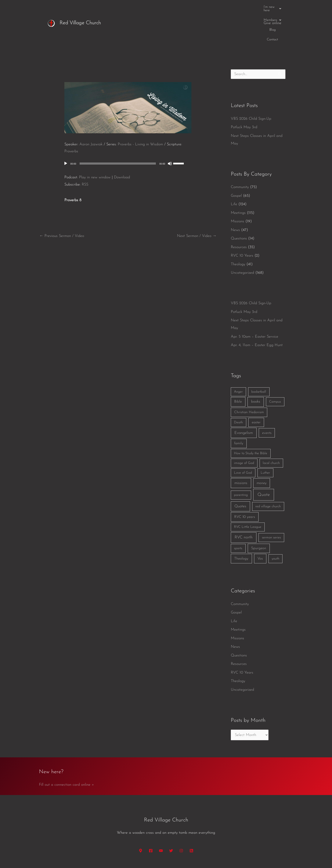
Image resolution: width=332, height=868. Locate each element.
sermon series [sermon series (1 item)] (271, 505)
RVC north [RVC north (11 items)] (244, 505)
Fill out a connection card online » (66, 752)
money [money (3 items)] (262, 451)
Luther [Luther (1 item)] (265, 440)
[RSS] (191, 818)
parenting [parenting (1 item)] (241, 462)
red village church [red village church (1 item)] (268, 474)
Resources (239, 215)
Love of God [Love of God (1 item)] (243, 440)
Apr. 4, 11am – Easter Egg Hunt (257, 313)
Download (122, 145)
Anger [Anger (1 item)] (238, 359)
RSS (85, 152)
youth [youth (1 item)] (275, 526)
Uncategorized (242, 240)
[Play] (66, 131)
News (235, 197)
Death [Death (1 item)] (238, 390)
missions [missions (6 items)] (241, 451)
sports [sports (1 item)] (238, 516)
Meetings (238, 180)
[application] (128, 131)
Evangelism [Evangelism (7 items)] (244, 400)
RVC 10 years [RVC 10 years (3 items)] (245, 484)
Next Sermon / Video (197, 203)
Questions (239, 206)
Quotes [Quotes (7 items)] (240, 474)
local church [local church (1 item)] (271, 431)
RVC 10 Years (242, 223)
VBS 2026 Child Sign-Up (251, 86)
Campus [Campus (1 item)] (275, 369)
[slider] (118, 131)
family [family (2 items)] (239, 411)
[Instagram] (181, 818)
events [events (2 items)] (267, 400)
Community (240, 155)
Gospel (236, 163)
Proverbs (71, 119)
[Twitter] (171, 818)
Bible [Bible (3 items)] (238, 369)
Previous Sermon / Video (62, 203)
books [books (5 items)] (256, 369)
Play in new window (95, 145)
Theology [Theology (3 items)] (241, 526)
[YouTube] (161, 818)
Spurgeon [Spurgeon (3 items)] (259, 516)
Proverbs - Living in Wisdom (140, 112)
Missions (237, 189)
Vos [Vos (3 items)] (260, 526)
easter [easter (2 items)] (256, 390)
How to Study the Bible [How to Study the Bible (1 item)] (251, 421)
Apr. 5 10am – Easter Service (255, 304)
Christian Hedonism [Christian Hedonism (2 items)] (249, 380)
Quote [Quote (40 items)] (264, 462)
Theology (238, 232)
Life (234, 172)
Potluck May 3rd (244, 95)
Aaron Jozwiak (91, 112)
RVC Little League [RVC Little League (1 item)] (248, 494)
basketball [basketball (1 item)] (259, 359)
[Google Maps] (141, 818)
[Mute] (170, 131)
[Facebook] (151, 818)
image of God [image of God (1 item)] (244, 431)
